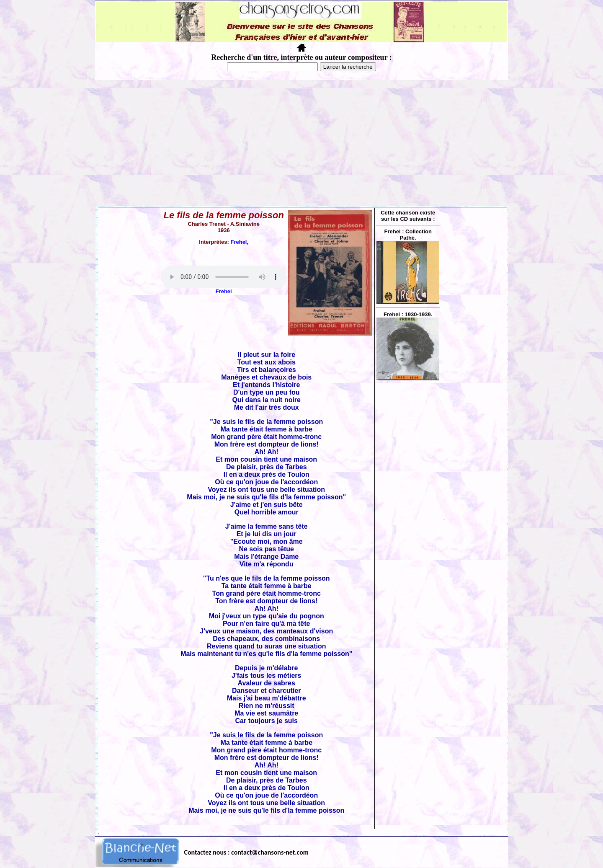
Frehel (238, 242)
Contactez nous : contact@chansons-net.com (246, 852)
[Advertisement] (301, 143)
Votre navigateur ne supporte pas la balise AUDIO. (224, 277)
